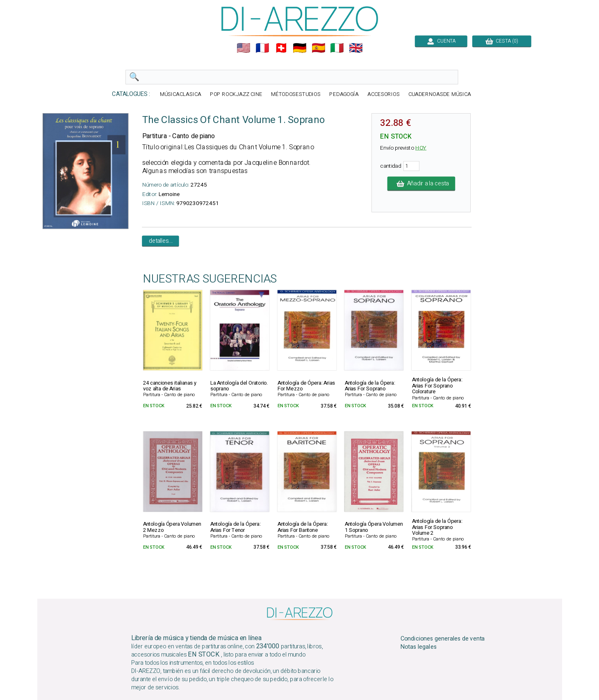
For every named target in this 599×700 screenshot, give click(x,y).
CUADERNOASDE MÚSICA (439, 95)
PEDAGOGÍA (344, 95)
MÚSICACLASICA (181, 95)
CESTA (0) (501, 41)
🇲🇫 (262, 48)
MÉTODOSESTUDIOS (296, 95)
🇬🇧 (356, 48)
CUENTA (441, 41)
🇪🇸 (318, 48)
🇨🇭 (281, 48)
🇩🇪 (300, 48)
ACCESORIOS (383, 95)
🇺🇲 (244, 48)
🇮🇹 (337, 48)
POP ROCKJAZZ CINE (236, 95)
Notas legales (418, 647)
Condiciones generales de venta (442, 638)
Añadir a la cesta (421, 184)
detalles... (160, 241)
